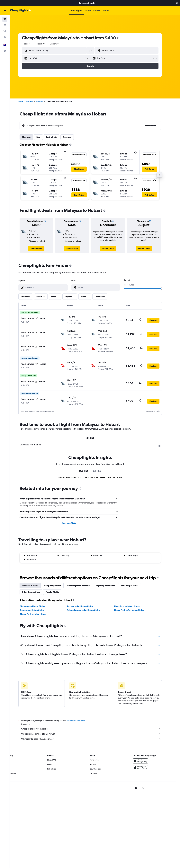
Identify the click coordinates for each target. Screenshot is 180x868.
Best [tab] (43, 137)
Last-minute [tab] (56, 137)
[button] (177, 3)
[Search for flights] (5, 19)
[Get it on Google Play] (145, 761)
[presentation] (123, 38)
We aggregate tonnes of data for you (96, 734)
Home (25, 101)
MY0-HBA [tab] (88, 471)
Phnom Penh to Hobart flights (38, 614)
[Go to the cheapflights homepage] (21, 11)
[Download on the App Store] (145, 768)
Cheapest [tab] (31, 137)
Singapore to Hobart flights (37, 606)
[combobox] (32, 44)
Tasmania (44, 101)
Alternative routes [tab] (35, 586)
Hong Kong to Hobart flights (132, 606)
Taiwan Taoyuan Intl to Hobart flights (88, 610)
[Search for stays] (5, 25)
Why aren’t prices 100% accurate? (96, 739)
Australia (34, 101)
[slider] (167, 288)
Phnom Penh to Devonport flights (134, 610)
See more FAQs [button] (74, 523)
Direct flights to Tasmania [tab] (83, 586)
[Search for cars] (5, 31)
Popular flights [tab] (57, 592)
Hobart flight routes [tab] (134, 586)
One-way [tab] (72, 137)
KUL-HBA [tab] (95, 438)
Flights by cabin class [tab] (110, 586)
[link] (41, 248)
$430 (115, 38)
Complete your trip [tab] (57, 586)
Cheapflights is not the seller (96, 729)
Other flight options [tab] (36, 592)
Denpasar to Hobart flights (37, 610)
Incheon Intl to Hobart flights (85, 606)
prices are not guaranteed (80, 721)
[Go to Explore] (5, 37)
